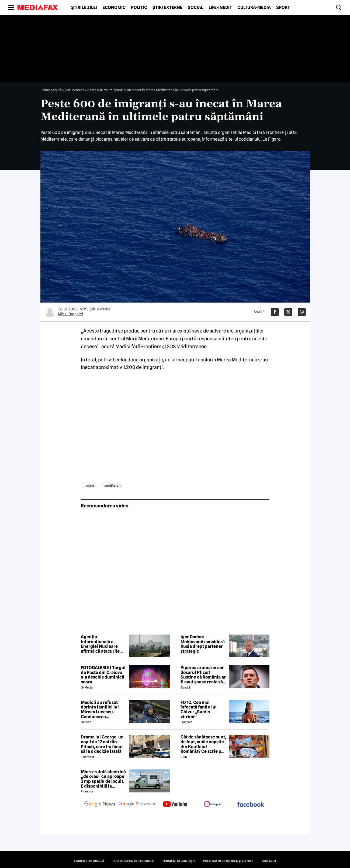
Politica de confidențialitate (228, 861)
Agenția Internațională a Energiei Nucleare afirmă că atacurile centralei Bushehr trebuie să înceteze (100, 644)
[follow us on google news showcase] (137, 805)
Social (195, 8)
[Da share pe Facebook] (275, 312)
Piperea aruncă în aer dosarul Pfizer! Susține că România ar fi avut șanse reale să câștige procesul (203, 675)
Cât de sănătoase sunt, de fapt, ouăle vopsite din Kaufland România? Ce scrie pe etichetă (203, 744)
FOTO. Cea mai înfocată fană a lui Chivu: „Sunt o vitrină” (199, 710)
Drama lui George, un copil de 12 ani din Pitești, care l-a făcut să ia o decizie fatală (102, 744)
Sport (283, 8)
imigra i (90, 485)
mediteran (112, 485)
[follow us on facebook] (251, 805)
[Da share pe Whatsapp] (302, 312)
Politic (139, 8)
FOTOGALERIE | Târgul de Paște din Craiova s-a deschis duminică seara (103, 675)
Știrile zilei (84, 8)
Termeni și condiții (179, 861)
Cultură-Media (254, 8)
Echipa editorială (89, 861)
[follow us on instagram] (213, 805)
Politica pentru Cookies (133, 861)
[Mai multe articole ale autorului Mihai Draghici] (50, 312)
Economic (114, 8)
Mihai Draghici (70, 314)
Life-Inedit (220, 8)
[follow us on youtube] (175, 805)
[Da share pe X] (288, 312)
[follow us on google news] (100, 805)
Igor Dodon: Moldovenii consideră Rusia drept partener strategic (203, 644)
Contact (269, 861)
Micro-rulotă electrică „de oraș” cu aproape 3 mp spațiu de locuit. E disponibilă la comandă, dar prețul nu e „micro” (103, 779)
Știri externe (167, 8)
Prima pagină (51, 90)
